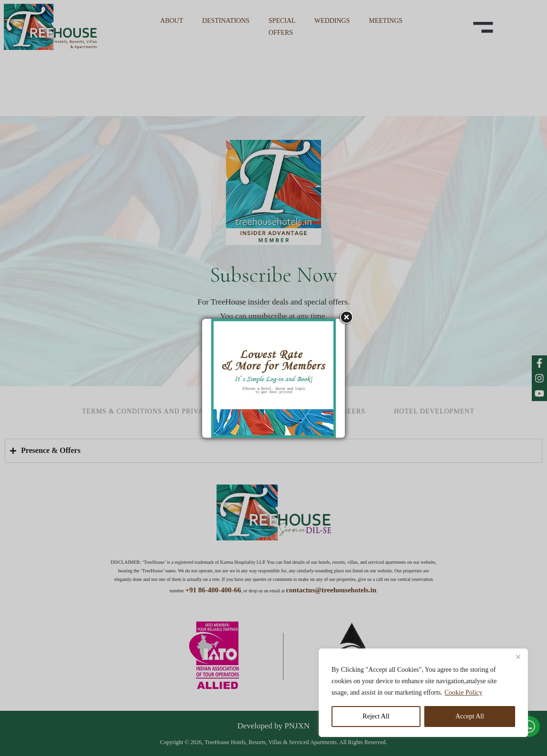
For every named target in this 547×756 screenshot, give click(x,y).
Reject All (376, 716)
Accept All (469, 716)
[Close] (518, 657)
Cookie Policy (464, 692)
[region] (423, 693)
